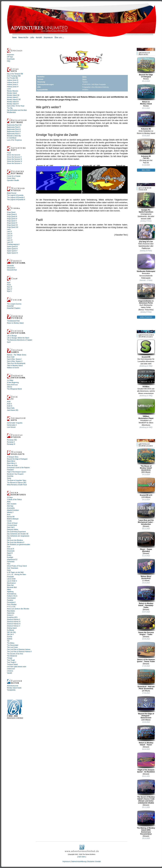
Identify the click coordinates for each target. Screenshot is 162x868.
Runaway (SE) (12, 440)
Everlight (10, 557)
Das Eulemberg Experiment (16, 532)
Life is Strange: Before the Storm (18, 338)
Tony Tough (11, 660)
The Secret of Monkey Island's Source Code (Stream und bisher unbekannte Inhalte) (146, 791)
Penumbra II (11, 602)
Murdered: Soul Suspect (15, 474)
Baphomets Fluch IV (14, 131)
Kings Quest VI (12, 223)
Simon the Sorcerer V (14, 163)
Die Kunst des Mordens (15, 540)
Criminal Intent (12, 525)
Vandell (10, 673)
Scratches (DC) (12, 617)
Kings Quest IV (12, 219)
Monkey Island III (13, 102)
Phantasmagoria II (13, 244)
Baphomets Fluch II (14, 127)
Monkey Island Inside (14, 688)
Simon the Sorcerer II (14, 157)
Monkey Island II (13, 97)
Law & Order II (12, 581)
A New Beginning (13, 383)
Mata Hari (10, 585)
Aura (9, 515)
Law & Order (11, 579)
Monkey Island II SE (14, 100)
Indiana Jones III (13, 80)
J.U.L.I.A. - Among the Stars (17, 575)
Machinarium (11, 583)
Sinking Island (12, 628)
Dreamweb (11, 551)
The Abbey (11, 643)
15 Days (10, 497)
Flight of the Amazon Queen (17, 472)
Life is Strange (12, 336)
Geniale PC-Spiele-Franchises (146, 202)
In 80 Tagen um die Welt (15, 572)
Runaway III (11, 444)
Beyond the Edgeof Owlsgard (146, 67)
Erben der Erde (12, 465)
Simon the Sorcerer (14, 155)
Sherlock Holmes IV (14, 624)
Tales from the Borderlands (16, 363)
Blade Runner (12, 193)
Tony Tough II (12, 662)
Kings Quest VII (12, 225)
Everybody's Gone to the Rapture (18, 468)
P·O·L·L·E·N (11, 607)
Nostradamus (12, 594)
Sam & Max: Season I (14, 359)
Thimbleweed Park (13, 321)
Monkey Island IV (13, 104)
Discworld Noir (12, 270)
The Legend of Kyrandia (15, 195)
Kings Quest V (12, 221)
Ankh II (9, 404)
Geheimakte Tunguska (15, 423)
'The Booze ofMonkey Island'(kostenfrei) (146, 460)
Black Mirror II (12, 463)
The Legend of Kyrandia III (16, 200)
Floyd (9, 153)
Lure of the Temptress (14, 140)
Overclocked (11, 598)
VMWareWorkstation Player (146, 409)
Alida (9, 502)
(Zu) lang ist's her (146, 233)
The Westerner (12, 656)
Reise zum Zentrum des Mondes (18, 609)
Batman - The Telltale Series (17, 355)
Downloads (11, 59)
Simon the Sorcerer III (14, 159)
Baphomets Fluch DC (14, 125)
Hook (9, 570)
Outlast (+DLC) (12, 596)
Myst (9, 283)
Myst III (9, 287)
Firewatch (10, 470)
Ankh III (10, 406)
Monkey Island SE (13, 95)
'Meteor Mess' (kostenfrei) (146, 569)
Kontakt (98, 861)
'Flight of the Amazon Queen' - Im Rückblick (146, 762)
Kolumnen (10, 55)
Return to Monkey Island (15, 323)
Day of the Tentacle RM (15, 74)
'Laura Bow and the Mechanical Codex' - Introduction (146, 514)
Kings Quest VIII (13, 227)
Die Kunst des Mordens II (16, 542)
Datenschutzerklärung (79, 861)
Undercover (11, 669)
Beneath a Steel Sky (14, 136)
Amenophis (11, 508)
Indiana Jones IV (13, 82)
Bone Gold (11, 357)
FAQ (9, 61)
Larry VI (10, 240)
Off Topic (10, 57)
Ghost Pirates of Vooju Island (17, 566)
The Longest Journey (14, 304)
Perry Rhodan (12, 604)
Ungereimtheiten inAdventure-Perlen (146, 293)
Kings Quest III (12, 217)
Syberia (10, 639)
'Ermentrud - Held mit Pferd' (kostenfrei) (146, 679)
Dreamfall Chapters (14, 308)
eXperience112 (12, 560)
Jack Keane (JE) (13, 410)
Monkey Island (12, 93)
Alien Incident (12, 504)
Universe (10, 671)
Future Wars (11, 178)
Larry (9, 229)
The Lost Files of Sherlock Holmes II (19, 652)
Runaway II (11, 442)
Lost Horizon (11, 427)
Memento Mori (12, 587)
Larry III (10, 234)
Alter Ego (10, 506)
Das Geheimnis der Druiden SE (18, 534)
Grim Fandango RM (14, 76)
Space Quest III (12, 247)
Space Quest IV (12, 249)
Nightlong (10, 592)
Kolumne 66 (146, 120)
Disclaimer (91, 861)
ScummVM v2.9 (146, 487)
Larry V (9, 238)
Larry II (9, 232)
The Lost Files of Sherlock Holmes (19, 649)
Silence (10, 387)
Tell (8, 641)
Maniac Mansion (13, 91)
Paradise (10, 600)
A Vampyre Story (13, 457)
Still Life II (10, 634)
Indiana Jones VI (13, 87)
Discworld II (11, 268)
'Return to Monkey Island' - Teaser (146, 735)
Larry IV (10, 236)
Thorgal (10, 658)
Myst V (9, 291)
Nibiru (9, 590)
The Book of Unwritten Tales (17, 480)
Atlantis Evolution (13, 510)
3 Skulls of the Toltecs (14, 500)
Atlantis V (10, 512)
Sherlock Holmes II (13, 619)
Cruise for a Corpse (14, 176)
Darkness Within (13, 530)
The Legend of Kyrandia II (16, 197)
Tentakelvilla (11, 690)
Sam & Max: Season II (15, 361)
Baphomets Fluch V (14, 134)
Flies (9, 564)
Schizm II (10, 615)
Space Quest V (12, 251)
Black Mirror (11, 461)
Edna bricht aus (12, 385)
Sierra (84, 77)
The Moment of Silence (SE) (17, 483)
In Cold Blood (12, 138)
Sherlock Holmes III (14, 622)
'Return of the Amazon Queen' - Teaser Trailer (146, 652)
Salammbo (11, 613)
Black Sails (11, 408)
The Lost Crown (12, 647)
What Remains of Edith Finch (17, 485)
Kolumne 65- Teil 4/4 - (146, 149)
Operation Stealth (13, 180)
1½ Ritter (10, 380)
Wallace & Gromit (13, 368)
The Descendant (13, 645)
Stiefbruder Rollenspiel (146, 263)
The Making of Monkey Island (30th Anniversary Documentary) (146, 822)
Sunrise (10, 637)
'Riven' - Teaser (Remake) (146, 542)
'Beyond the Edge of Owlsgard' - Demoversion (146, 707)
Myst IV (10, 289)
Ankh (9, 402)
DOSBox (146, 378)
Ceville (9, 521)
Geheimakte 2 (12, 425)
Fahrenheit (11, 562)
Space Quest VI (12, 253)
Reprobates (11, 611)
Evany (9, 555)
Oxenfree (10, 476)
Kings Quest (11, 212)
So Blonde (11, 630)
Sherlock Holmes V (14, 626)
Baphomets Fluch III (14, 129)
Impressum (66, 861)
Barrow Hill (11, 517)
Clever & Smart (12, 523)
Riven (9, 285)
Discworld (10, 266)
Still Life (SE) (11, 632)
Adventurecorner (13, 686)
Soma (9, 478)
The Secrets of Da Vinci (15, 654)
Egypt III (10, 553)
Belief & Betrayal (13, 519)
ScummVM (146, 348)
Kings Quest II (12, 214)
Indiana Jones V (13, 85)
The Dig (10, 108)
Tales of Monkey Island (15, 366)
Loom (9, 89)
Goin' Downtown (13, 568)
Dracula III (11, 549)
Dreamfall (10, 306)
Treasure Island (12, 664)
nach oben (82, 857)
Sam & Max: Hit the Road (16, 106)
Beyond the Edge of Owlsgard (17, 459)
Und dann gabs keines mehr (17, 667)
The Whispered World (14, 389)
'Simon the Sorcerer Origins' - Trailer (146, 625)
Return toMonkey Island (146, 94)
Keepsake (10, 577)
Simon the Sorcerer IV (15, 161)
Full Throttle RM (12, 78)
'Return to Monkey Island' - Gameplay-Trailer (146, 597)
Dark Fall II (11, 527)
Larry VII (10, 242)
